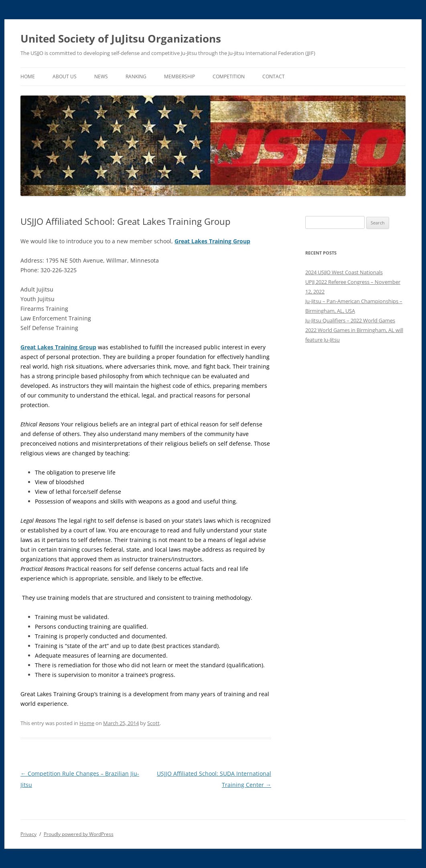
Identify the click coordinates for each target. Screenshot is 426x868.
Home (28, 76)
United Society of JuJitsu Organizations (121, 39)
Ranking (136, 76)
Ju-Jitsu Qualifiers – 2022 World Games (350, 320)
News (101, 76)
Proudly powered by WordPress (79, 834)
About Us (65, 76)
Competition (229, 76)
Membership (180, 76)
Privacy (28, 834)
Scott (153, 723)
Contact (274, 76)
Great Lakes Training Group (212, 241)
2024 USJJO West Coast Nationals (344, 272)
